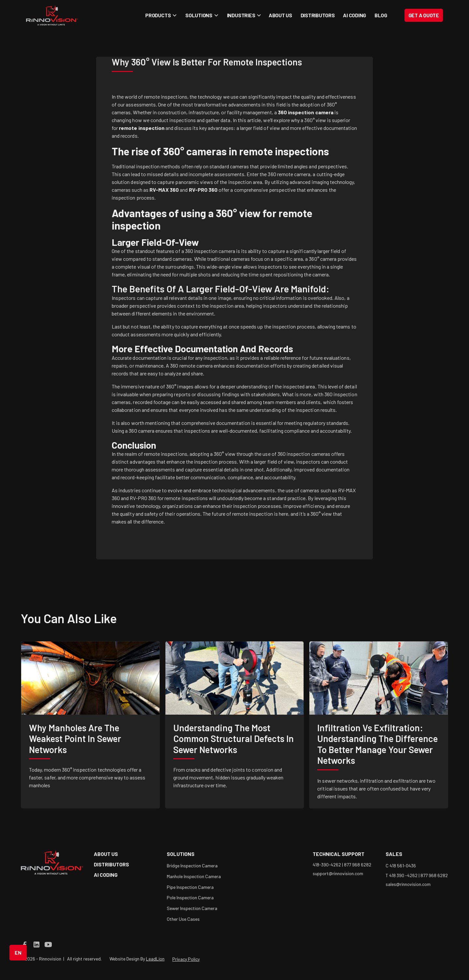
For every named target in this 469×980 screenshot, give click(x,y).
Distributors (318, 15)
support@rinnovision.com (338, 873)
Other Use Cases (183, 919)
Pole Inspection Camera (190, 897)
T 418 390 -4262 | (403, 875)
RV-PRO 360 (143, 498)
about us (106, 854)
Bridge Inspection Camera (192, 866)
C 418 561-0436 (401, 866)
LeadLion (155, 959)
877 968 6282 (358, 865)
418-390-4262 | (328, 865)
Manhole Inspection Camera (194, 876)
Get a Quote (424, 15)
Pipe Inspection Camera (190, 887)
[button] (160, 15)
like (104, 618)
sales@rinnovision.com (408, 884)
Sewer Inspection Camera (192, 908)
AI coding (355, 15)
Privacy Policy (186, 959)
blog (381, 15)
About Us (280, 15)
